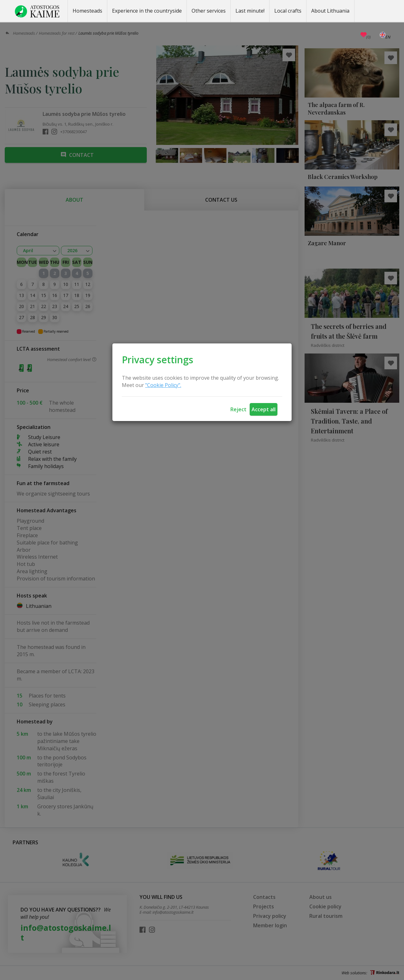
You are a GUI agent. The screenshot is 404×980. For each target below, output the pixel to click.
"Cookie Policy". (163, 385)
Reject (238, 409)
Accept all (264, 409)
